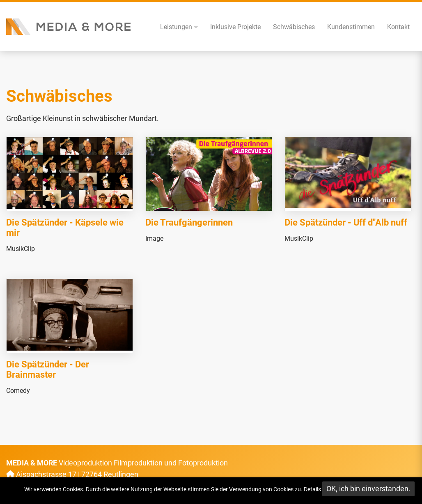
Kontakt (398, 27)
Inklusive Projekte (235, 27)
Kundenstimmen (351, 27)
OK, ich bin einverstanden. (368, 489)
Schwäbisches (294, 27)
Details (312, 489)
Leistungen (179, 27)
